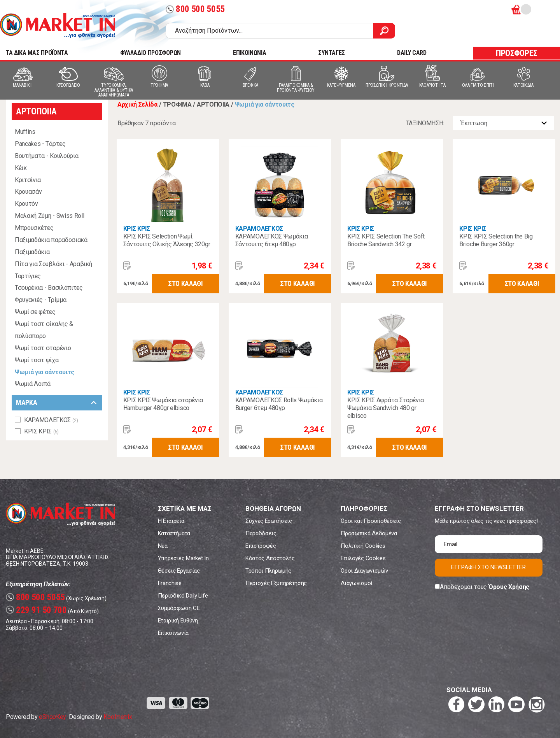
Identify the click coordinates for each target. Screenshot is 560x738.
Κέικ (21, 168)
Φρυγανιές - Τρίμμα (40, 300)
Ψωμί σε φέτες (35, 312)
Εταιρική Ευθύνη (178, 621)
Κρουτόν (26, 204)
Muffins (25, 132)
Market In (58, 26)
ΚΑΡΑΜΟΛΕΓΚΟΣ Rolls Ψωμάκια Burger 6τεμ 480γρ (279, 404)
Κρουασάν (28, 192)
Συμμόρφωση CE (179, 608)
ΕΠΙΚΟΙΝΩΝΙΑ (249, 53)
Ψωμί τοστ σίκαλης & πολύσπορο (44, 330)
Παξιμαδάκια (32, 252)
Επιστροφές (261, 546)
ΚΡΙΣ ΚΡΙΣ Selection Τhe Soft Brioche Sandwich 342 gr (386, 240)
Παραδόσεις (261, 533)
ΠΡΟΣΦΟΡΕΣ (517, 53)
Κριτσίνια (28, 180)
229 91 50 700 (36, 610)
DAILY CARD (412, 53)
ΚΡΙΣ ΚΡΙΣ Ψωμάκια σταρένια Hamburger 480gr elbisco (163, 404)
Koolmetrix (118, 717)
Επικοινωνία (173, 633)
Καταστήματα (174, 533)
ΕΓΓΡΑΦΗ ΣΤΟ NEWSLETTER (488, 567)
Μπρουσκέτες (34, 228)
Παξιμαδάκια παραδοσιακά (51, 240)
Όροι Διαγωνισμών (364, 571)
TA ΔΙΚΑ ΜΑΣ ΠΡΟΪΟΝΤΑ (37, 53)
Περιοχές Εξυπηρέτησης (276, 583)
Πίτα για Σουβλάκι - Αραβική (53, 264)
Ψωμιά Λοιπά (32, 384)
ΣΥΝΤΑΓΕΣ (331, 53)
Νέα (163, 546)
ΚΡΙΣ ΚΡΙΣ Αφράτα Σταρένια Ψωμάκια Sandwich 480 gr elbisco (386, 408)
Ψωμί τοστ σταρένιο (43, 348)
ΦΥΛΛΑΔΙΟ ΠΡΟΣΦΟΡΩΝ (150, 53)
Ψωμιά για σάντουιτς (45, 372)
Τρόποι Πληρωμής (268, 571)
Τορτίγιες (28, 276)
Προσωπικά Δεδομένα (369, 533)
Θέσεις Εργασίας (179, 571)
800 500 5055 (195, 9)
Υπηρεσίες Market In (183, 558)
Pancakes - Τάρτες (40, 144)
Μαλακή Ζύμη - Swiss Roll (49, 216)
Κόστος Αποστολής (270, 558)
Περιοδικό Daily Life (183, 596)
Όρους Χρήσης (509, 587)
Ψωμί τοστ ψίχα (37, 360)
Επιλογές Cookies (363, 558)
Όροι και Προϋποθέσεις (371, 521)
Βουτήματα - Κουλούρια (46, 156)
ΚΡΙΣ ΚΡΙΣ (137, 229)
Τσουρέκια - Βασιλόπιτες (49, 288)
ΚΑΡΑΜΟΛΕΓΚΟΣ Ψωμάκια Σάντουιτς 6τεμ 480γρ (272, 240)
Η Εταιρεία (171, 521)
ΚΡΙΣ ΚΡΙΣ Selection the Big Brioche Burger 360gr (496, 240)
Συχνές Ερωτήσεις (269, 521)
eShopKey (52, 717)
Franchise (170, 583)
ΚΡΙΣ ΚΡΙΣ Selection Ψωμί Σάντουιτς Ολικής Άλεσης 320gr (167, 240)
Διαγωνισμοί (356, 583)
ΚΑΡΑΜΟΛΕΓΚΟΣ (259, 229)
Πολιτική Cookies (363, 546)
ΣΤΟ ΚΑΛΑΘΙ (185, 283)
